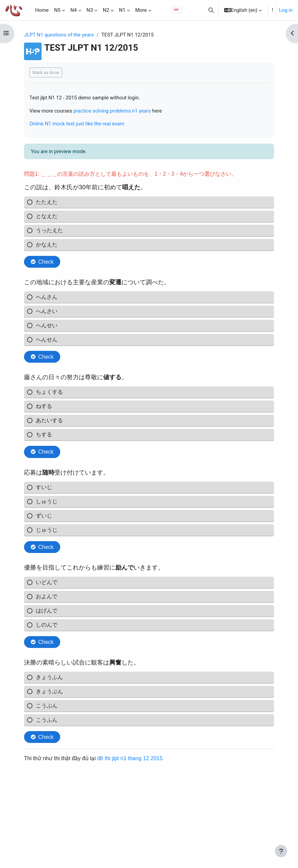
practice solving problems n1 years (112, 111)
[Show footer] (281, 851)
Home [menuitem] (42, 10)
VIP (176, 10)
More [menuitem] (141, 10)
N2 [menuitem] (106, 10)
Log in (286, 10)
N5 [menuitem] (57, 10)
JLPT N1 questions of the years (59, 35)
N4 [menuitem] (74, 10)
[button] (211, 10)
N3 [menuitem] (90, 10)
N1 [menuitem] (122, 10)
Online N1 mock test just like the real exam (77, 124)
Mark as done (46, 73)
